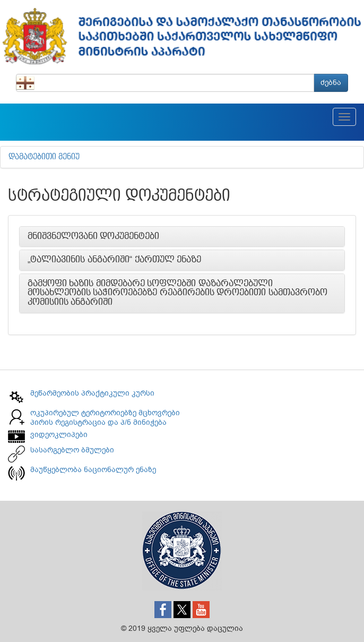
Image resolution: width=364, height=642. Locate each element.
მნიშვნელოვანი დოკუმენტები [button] (93, 236)
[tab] (182, 237)
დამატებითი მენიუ (44, 157)
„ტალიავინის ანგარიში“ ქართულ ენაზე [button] (114, 260)
